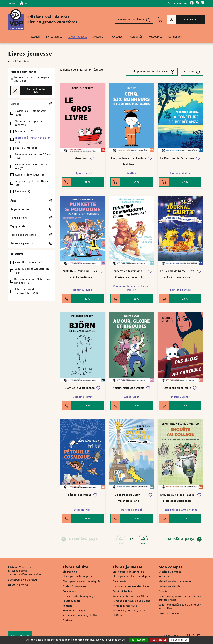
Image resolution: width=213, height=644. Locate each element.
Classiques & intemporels (78, 577)
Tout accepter (138, 640)
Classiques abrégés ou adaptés (82, 582)
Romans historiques (75, 611)
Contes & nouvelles (74, 586)
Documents (69, 591)
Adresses (164, 577)
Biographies (70, 572)
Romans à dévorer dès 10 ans (131, 596)
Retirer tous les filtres (28, 91)
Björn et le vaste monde (80, 388)
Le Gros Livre (80, 158)
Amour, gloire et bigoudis (128, 388)
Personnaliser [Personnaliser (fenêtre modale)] (179, 640)
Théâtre (67, 621)
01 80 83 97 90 (18, 585)
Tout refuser (159, 640)
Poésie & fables (72, 601)
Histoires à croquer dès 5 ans (131, 586)
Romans (67, 606)
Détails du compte (170, 572)
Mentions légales (169, 614)
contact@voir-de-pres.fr (23, 580)
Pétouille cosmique (80, 495)
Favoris (163, 591)
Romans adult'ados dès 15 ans (131, 601)
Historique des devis (171, 586)
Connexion (182, 20)
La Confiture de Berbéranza (177, 158)
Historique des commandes (175, 582)
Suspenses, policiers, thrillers (81, 616)
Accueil (12, 61)
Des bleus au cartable (177, 388)
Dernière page (184, 539)
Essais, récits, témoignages (79, 596)
